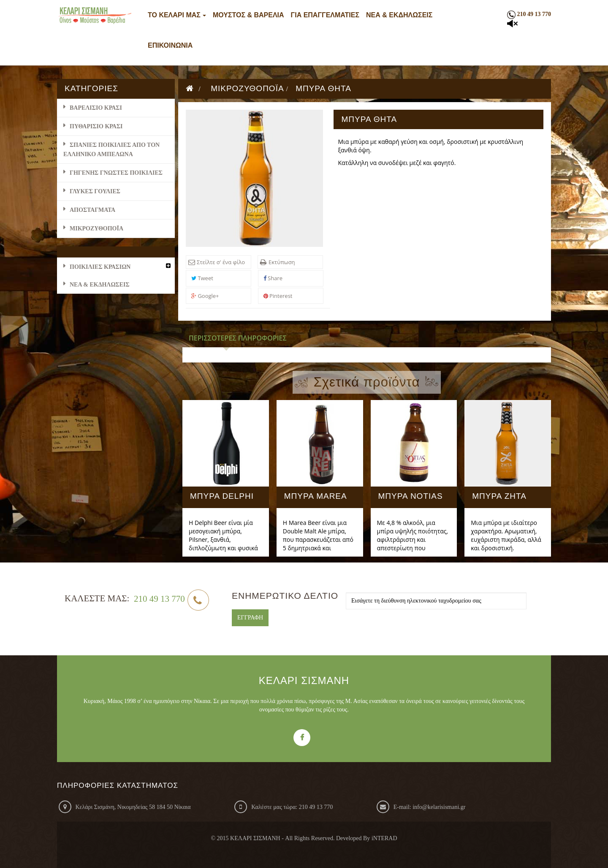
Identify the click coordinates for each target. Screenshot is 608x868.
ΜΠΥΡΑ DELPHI (222, 496)
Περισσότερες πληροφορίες (238, 338)
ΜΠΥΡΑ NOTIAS (411, 496)
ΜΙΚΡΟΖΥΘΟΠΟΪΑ (96, 228)
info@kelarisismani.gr (439, 807)
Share (273, 278)
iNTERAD (384, 838)
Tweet (202, 278)
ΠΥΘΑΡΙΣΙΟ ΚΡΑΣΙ (96, 126)
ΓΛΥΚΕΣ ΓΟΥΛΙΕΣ (95, 191)
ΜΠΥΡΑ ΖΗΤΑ (499, 496)
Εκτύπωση (282, 262)
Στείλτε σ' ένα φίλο (221, 262)
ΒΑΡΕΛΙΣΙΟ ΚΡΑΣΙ (96, 108)
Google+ (205, 296)
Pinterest (278, 296)
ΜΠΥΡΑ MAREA (316, 496)
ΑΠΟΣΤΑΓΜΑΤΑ (92, 210)
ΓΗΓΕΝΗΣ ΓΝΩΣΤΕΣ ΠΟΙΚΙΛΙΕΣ (116, 173)
